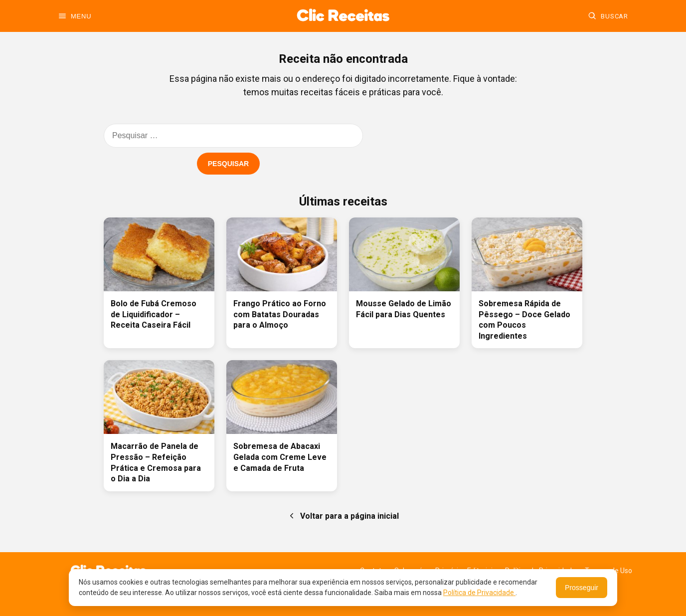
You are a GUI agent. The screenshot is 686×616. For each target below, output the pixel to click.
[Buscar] (608, 16)
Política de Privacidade (479, 593)
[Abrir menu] (75, 16)
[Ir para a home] (343, 16)
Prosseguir (582, 588)
